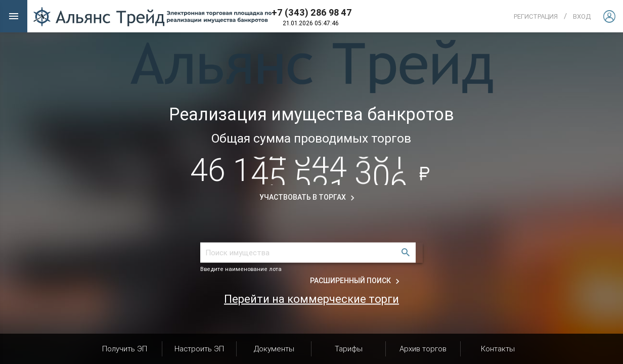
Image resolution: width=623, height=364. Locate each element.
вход (582, 16)
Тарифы (349, 349)
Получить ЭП (125, 349)
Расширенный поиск (356, 281)
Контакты (498, 349)
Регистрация (536, 16)
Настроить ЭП (199, 349)
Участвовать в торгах (308, 197)
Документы (274, 349)
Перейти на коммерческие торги (312, 299)
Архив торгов (423, 349)
